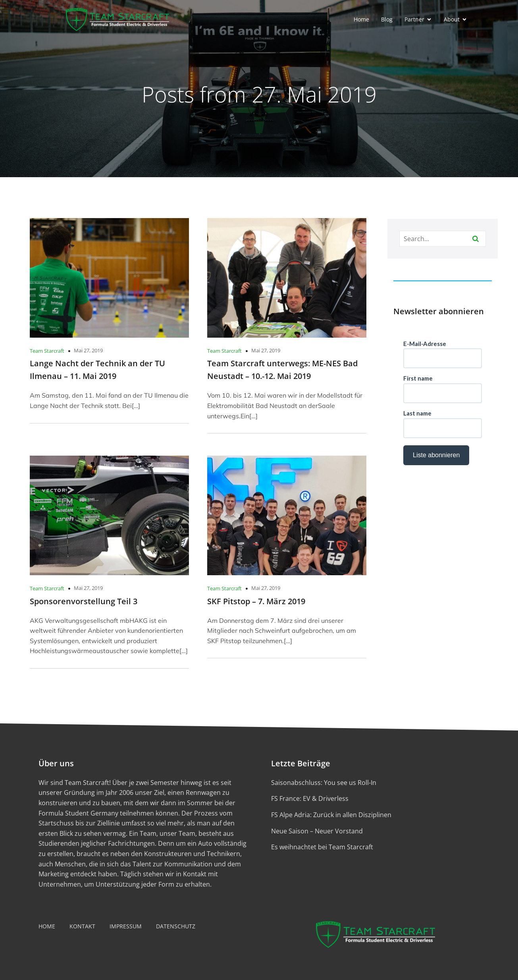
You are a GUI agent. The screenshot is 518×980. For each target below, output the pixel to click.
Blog (387, 19)
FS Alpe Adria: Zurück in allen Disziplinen (331, 815)
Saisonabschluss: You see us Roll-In (324, 783)
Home (361, 19)
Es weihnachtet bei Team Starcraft (322, 847)
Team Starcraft (47, 351)
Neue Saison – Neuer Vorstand (317, 831)
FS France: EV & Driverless (310, 798)
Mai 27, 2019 (88, 350)
